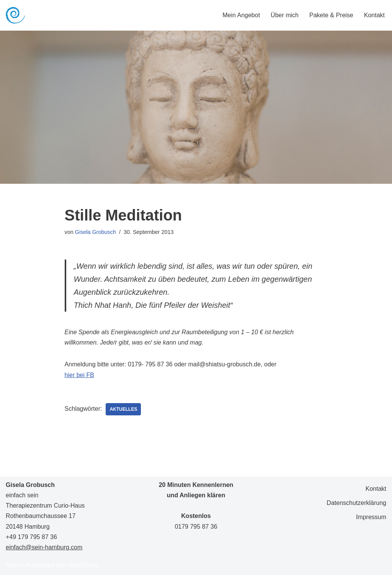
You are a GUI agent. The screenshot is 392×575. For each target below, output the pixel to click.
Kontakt (374, 15)
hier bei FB (79, 375)
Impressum (371, 517)
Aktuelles (123, 409)
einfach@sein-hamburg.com (44, 547)
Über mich (285, 15)
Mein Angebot (241, 15)
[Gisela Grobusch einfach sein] (15, 15)
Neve (13, 565)
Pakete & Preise (331, 15)
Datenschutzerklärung (356, 503)
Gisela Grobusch (96, 232)
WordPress (83, 565)
